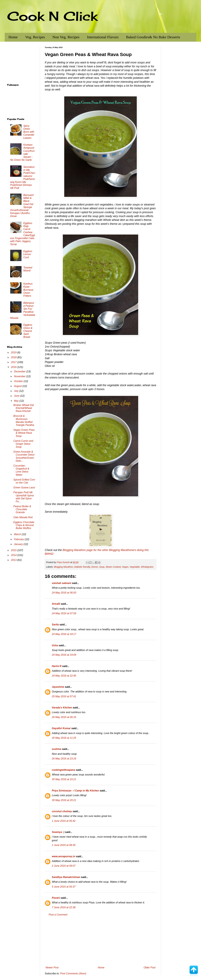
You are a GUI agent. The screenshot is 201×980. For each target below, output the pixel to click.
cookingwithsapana (63, 770)
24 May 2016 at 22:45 (64, 676)
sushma (57, 749)
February (19, 539)
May (17, 401)
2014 (14, 555)
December (20, 371)
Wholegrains (147, 567)
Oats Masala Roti (23, 517)
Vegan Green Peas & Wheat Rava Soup (24, 433)
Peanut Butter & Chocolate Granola (22, 509)
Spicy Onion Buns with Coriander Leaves (29, 132)
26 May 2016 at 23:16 (64, 759)
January (19, 544)
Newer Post (52, 968)
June (17, 396)
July (17, 391)
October (19, 381)
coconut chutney (62, 811)
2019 (14, 352)
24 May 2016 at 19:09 (64, 655)
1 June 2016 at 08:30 (64, 845)
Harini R (57, 666)
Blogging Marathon (63, 567)
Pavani (56, 898)
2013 (14, 560)
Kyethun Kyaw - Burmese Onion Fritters (28, 290)
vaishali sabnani (62, 583)
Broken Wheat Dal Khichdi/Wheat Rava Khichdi (24, 408)
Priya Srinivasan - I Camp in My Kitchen (75, 791)
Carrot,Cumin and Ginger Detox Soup (23, 444)
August (18, 386)
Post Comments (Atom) (73, 973)
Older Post (149, 968)
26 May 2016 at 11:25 (64, 738)
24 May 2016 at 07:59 (64, 613)
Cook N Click (52, 16)
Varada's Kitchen (62, 708)
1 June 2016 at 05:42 (64, 821)
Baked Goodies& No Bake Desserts (153, 37)
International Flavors (103, 37)
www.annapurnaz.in (64, 856)
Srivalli (56, 604)
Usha (55, 645)
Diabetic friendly (82, 567)
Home (13, 37)
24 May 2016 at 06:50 (64, 593)
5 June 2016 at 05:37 (64, 887)
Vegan (125, 567)
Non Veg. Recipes (66, 37)
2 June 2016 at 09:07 (64, 866)
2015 (14, 550)
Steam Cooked (113, 567)
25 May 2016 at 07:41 (64, 696)
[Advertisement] (100, 941)
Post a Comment (58, 915)
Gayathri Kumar (61, 728)
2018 (14, 357)
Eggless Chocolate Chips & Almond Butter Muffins (24, 525)
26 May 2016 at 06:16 (64, 717)
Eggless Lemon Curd (28, 254)
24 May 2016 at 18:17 (64, 634)
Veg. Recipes (35, 37)
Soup (102, 567)
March (18, 534)
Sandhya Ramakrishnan (66, 877)
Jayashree (58, 687)
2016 (14, 367)
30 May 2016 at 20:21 (64, 800)
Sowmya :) (58, 832)
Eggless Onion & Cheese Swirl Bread (28, 331)
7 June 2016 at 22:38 (64, 907)
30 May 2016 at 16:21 (64, 779)
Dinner (95, 567)
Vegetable (135, 567)
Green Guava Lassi (24, 487)
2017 (14, 362)
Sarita (55, 625)
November (20, 376)
